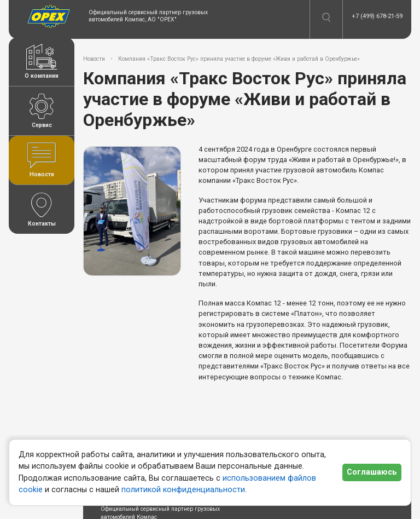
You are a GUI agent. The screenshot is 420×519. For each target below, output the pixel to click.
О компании (42, 62)
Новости (42, 160)
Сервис (42, 111)
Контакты (42, 209)
